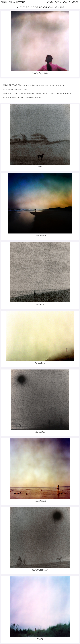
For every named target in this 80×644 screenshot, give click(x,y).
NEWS (75, 2)
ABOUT (66, 2)
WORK (50, 2)
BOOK (58, 2)
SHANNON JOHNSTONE (13, 2)
